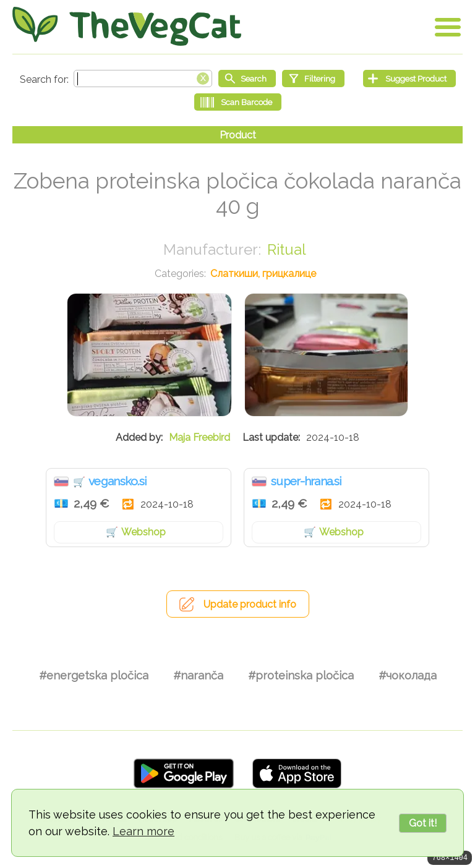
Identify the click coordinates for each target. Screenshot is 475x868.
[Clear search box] (203, 77)
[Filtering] (313, 79)
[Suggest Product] (409, 79)
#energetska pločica (94, 675)
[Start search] (247, 79)
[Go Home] (127, 26)
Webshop (143, 532)
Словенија (61, 482)
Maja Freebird (199, 437)
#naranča (198, 675)
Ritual (287, 249)
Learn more (143, 831)
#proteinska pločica (301, 675)
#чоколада (408, 675)
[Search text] (143, 79)
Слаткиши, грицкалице (263, 274)
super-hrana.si (306, 481)
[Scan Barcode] (238, 102)
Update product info (250, 604)
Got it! (423, 823)
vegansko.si (118, 481)
